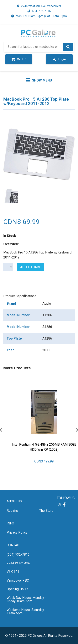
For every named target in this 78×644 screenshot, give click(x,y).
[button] (59, 505)
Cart (19, 59)
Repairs (12, 511)
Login (59, 59)
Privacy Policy (17, 532)
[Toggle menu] (39, 80)
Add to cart (30, 267)
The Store (46, 511)
